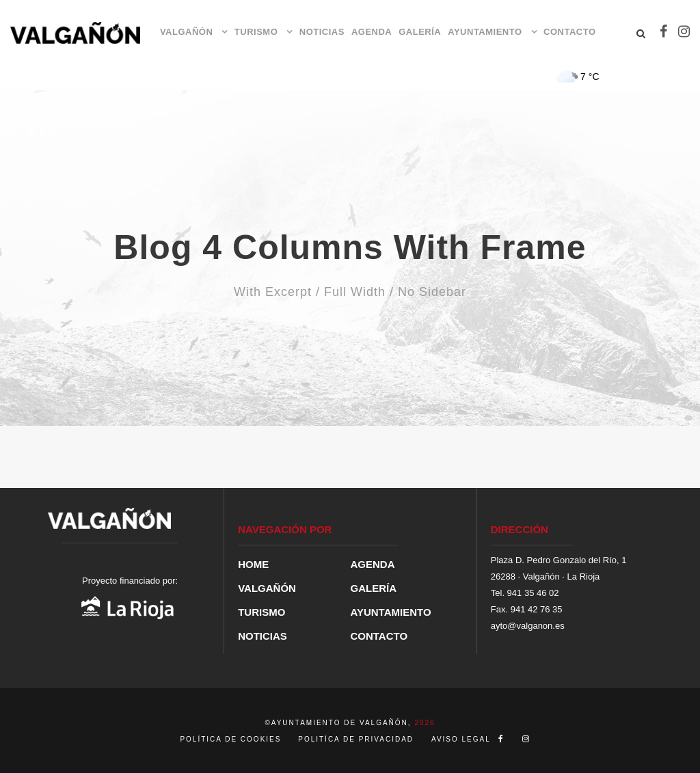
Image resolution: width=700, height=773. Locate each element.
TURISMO (256, 32)
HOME (253, 564)
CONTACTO (569, 32)
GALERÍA (420, 32)
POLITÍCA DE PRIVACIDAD (356, 739)
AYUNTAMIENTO (485, 32)
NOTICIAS (322, 32)
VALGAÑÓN (186, 32)
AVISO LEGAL (461, 739)
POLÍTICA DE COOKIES (232, 739)
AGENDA (372, 32)
